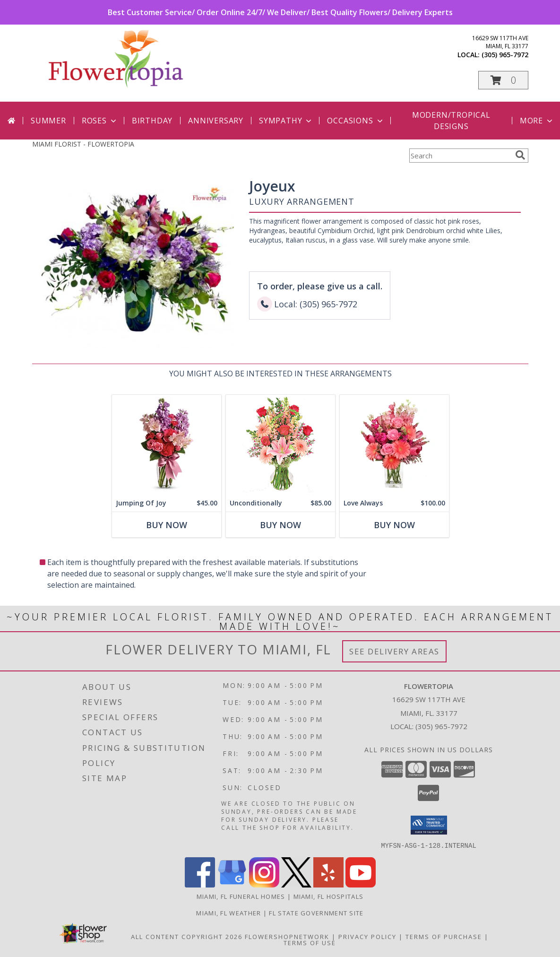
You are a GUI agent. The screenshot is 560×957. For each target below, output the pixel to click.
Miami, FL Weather (228, 913)
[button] (503, 80)
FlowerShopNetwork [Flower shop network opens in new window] (287, 936)
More (537, 121)
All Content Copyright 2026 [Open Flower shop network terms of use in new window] (187, 936)
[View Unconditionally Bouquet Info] (280, 445)
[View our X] (296, 884)
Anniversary (216, 121)
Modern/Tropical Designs (451, 121)
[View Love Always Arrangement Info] (394, 445)
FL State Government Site (316, 913)
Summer (48, 121)
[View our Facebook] (200, 884)
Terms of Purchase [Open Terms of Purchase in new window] (444, 936)
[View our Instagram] (264, 884)
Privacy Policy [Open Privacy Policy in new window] (367, 936)
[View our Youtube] (361, 884)
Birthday (152, 121)
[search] (520, 155)
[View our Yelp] (328, 884)
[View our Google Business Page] (232, 884)
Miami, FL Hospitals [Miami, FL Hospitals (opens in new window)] (329, 896)
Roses (100, 121)
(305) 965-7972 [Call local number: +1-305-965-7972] (505, 55)
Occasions (356, 121)
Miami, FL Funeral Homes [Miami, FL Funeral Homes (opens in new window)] (241, 896)
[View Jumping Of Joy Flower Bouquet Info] (166, 445)
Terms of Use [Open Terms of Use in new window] (310, 942)
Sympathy (286, 121)
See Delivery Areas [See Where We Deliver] (394, 651)
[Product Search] (460, 156)
